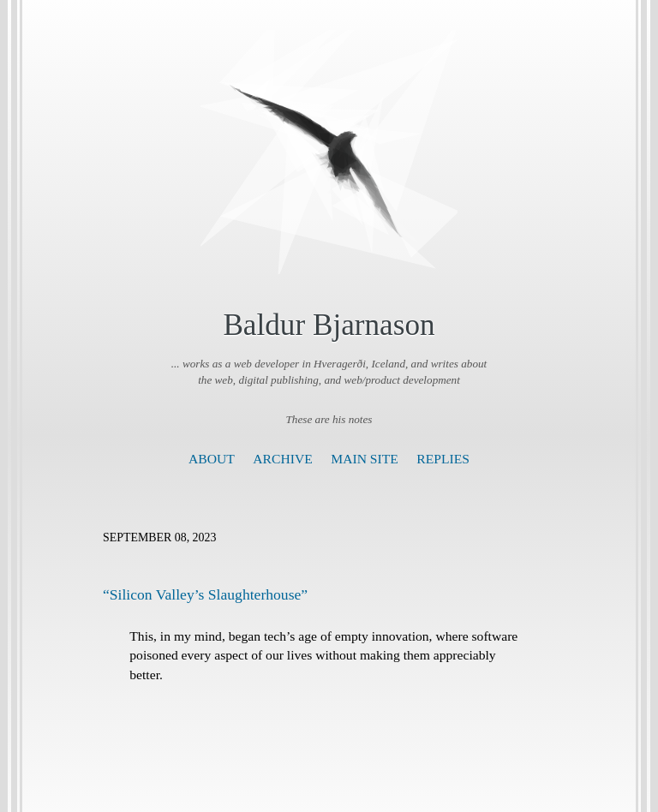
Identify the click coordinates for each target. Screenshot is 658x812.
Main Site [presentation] (365, 459)
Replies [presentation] (443, 459)
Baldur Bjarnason (329, 325)
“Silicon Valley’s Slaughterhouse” (205, 594)
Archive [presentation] (282, 459)
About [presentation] (212, 459)
